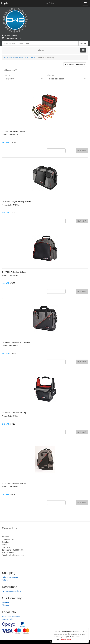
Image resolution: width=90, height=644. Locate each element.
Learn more (66, 639)
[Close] (86, 631)
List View (80, 64)
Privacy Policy (8, 619)
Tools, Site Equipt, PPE (13, 57)
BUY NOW (82, 151)
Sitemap (5, 605)
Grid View (69, 64)
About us (6, 603)
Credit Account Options (11, 591)
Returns (5, 580)
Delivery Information (10, 577)
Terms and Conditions (11, 617)
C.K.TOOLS (30, 57)
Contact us (10, 528)
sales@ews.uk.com (16, 555)
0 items (53, 3)
